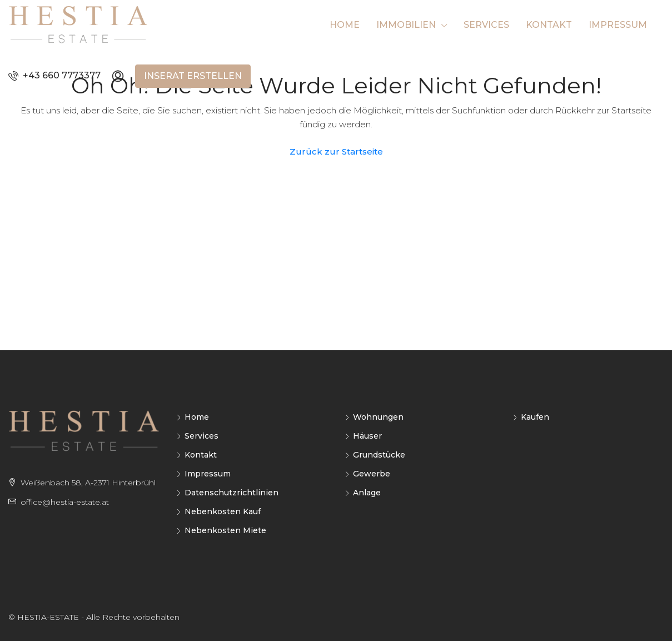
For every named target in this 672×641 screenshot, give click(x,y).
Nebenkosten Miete (225, 530)
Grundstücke (379, 455)
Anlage (367, 493)
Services (486, 25)
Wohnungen (378, 417)
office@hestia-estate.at (65, 502)
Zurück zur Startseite (336, 151)
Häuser (367, 436)
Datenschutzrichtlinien (232, 493)
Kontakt (549, 25)
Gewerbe (372, 474)
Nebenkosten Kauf (223, 511)
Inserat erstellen (193, 76)
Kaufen (535, 417)
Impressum (618, 25)
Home (345, 25)
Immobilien (406, 25)
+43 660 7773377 (54, 75)
